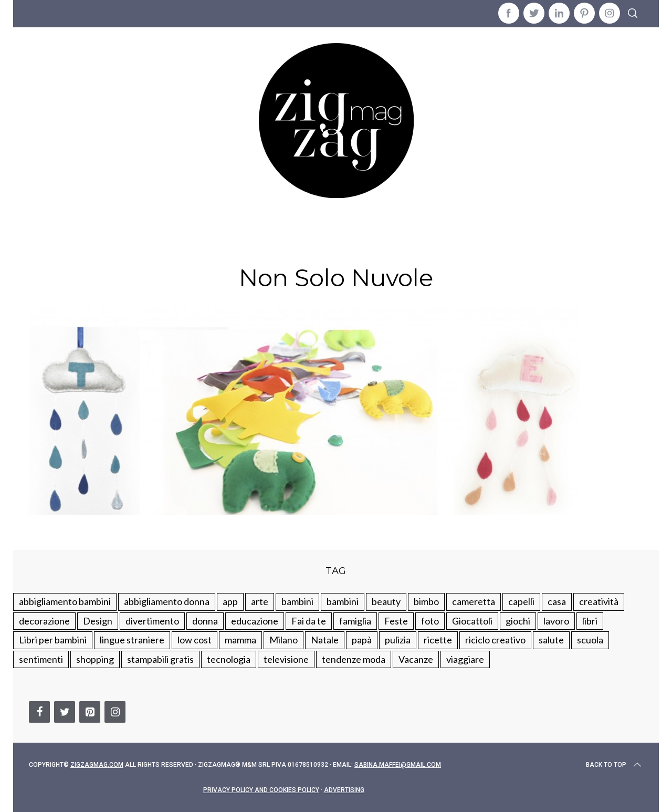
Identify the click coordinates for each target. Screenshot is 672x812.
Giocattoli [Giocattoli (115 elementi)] (472, 621)
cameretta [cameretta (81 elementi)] (474, 601)
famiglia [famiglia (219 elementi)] (355, 621)
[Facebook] (39, 712)
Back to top (615, 765)
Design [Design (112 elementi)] (98, 621)
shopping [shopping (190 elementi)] (95, 659)
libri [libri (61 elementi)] (590, 621)
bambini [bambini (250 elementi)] (297, 601)
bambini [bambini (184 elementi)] (343, 601)
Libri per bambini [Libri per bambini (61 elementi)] (53, 640)
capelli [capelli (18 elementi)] (521, 601)
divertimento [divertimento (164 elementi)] (152, 621)
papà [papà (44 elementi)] (362, 640)
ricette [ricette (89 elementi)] (438, 640)
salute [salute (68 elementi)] (551, 640)
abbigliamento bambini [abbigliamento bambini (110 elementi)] (65, 601)
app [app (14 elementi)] (230, 601)
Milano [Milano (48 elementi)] (283, 640)
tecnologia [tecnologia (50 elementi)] (229, 659)
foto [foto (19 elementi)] (430, 621)
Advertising (344, 790)
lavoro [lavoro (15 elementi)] (556, 621)
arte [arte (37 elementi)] (260, 601)
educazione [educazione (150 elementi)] (255, 621)
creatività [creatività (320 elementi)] (599, 601)
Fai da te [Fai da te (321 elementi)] (309, 621)
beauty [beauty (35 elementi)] (386, 601)
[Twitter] (65, 712)
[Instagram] (115, 712)
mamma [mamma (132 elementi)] (240, 640)
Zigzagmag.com (97, 765)
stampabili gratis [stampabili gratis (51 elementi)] (160, 659)
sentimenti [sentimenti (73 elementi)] (41, 659)
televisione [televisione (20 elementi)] (286, 659)
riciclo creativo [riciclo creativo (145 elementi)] (495, 640)
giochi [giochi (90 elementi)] (518, 621)
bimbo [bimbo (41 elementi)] (426, 601)
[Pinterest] (90, 712)
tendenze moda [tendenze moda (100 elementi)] (354, 659)
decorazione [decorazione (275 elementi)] (44, 621)
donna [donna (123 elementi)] (205, 621)
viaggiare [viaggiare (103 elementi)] (465, 659)
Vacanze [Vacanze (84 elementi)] (416, 659)
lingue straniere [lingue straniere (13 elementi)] (132, 640)
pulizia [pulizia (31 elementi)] (398, 640)
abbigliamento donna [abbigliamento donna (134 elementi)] (167, 601)
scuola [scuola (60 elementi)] (590, 640)
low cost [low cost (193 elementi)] (195, 640)
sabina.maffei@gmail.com (398, 765)
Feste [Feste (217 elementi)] (396, 621)
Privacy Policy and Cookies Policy (261, 790)
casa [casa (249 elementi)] (557, 601)
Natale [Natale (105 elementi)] (325, 640)
